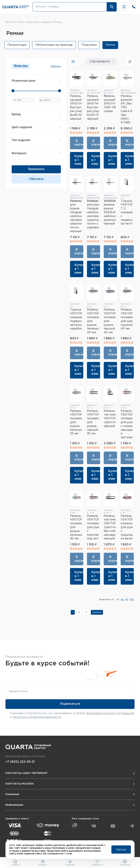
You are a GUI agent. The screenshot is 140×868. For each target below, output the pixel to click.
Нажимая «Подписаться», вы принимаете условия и (72, 715)
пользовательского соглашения (110, 713)
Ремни (110, 45)
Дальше (97, 612)
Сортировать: (100, 62)
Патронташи (17, 45)
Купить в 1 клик (79, 160)
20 (73, 62)
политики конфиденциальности (37, 717)
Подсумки (89, 45)
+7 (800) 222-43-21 (20, 762)
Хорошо (121, 850)
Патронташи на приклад (54, 45)
